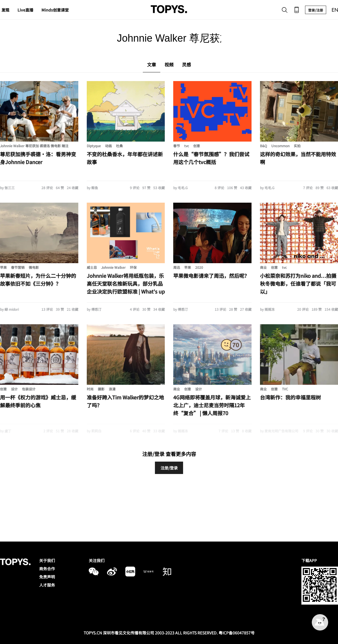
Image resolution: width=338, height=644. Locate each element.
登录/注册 (316, 10)
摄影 (101, 389)
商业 (263, 267)
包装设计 (29, 389)
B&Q (263, 146)
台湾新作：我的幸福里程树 (290, 397)
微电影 (34, 267)
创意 (197, 146)
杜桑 (119, 146)
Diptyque (94, 146)
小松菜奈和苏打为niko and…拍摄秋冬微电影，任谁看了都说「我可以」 (298, 283)
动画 (108, 146)
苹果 (3, 267)
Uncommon (280, 146)
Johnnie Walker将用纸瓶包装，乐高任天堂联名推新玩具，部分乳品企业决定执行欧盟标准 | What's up (126, 283)
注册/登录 (169, 468)
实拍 (297, 146)
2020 (199, 267)
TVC (285, 389)
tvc (187, 146)
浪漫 (112, 389)
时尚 (90, 389)
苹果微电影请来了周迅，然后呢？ (211, 276)
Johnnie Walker (113, 267)
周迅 (177, 267)
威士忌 (92, 267)
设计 (14, 389)
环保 (133, 267)
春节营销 (18, 267)
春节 (177, 146)
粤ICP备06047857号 (237, 633)
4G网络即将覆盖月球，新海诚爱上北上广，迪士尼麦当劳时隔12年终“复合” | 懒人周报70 (212, 405)
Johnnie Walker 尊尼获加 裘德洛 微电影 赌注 (34, 146)
